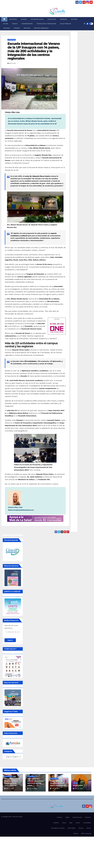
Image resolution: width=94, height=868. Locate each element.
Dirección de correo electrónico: (13, 630)
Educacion (52, 19)
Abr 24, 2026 (10, 789)
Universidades (27, 24)
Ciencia (15, 24)
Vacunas (7, 28)
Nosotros (13, 19)
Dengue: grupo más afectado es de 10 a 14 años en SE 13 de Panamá (58, 783)
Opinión (17, 28)
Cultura (74, 19)
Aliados (24, 19)
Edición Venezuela (41, 28)
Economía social (37, 19)
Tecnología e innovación (46, 24)
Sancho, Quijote (78, 785)
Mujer (6, 24)
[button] (85, 24)
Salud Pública (65, 24)
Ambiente (63, 19)
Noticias (27, 28)
